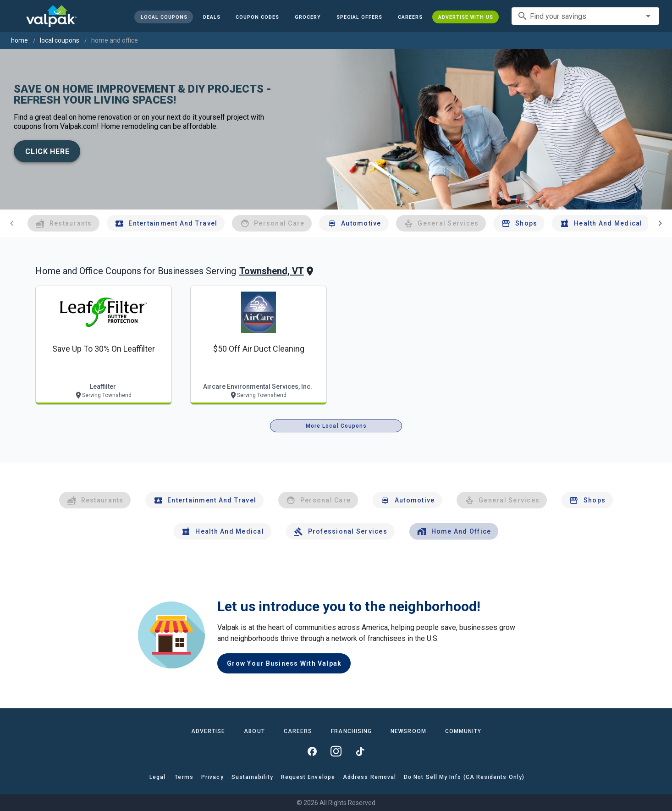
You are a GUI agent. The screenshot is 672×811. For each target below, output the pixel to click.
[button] (359, 17)
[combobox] (585, 16)
